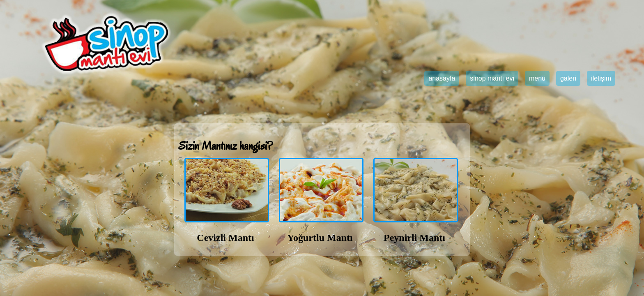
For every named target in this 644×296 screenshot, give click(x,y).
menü (537, 78)
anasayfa (442, 78)
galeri (568, 78)
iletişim (601, 78)
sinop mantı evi (492, 78)
